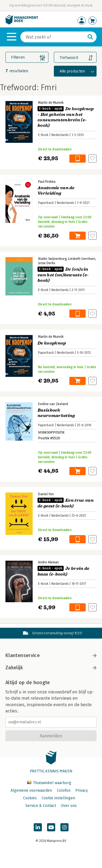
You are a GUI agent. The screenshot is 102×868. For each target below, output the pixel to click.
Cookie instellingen (58, 798)
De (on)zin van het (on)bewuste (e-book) (63, 275)
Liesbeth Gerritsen (82, 259)
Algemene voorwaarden (31, 790)
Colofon (64, 790)
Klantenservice (51, 655)
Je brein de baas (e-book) (64, 571)
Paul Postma (47, 182)
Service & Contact (41, 806)
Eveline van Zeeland (53, 404)
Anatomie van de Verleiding (56, 191)
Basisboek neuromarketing (56, 413)
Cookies (30, 798)
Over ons (69, 806)
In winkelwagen (78, 159)
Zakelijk (51, 668)
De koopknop (52, 343)
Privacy (82, 790)
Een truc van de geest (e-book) (66, 503)
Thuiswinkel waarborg (49, 783)
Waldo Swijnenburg (52, 259)
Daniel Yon (46, 494)
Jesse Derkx (47, 263)
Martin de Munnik (51, 103)
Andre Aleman (48, 562)
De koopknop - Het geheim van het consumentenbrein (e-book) (66, 117)
